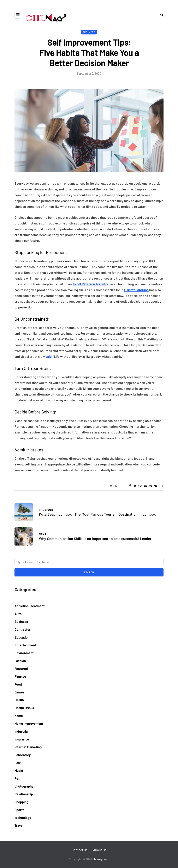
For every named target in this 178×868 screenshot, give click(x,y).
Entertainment (25, 645)
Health (19, 700)
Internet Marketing (28, 747)
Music (19, 771)
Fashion (20, 661)
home (19, 716)
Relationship (24, 794)
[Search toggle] (160, 15)
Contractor (22, 629)
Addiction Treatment (29, 606)
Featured (21, 669)
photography (24, 786)
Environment (24, 653)
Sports (19, 810)
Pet (17, 778)
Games (19, 692)
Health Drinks (24, 708)
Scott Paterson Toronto (90, 284)
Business (89, 32)
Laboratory (23, 755)
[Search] (89, 562)
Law (17, 763)
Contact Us (80, 850)
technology (23, 818)
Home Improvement (29, 723)
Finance (20, 676)
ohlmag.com (100, 859)
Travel (19, 825)
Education (22, 637)
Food (18, 684)
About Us (100, 850)
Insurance (22, 739)
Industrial (21, 731)
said (49, 356)
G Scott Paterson (136, 290)
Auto (18, 614)
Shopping (21, 802)
